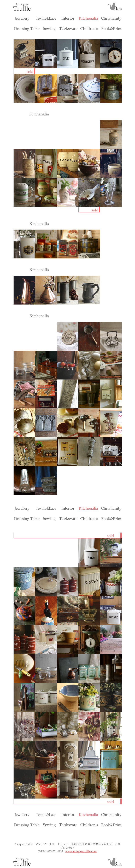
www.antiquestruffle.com (81, 851)
